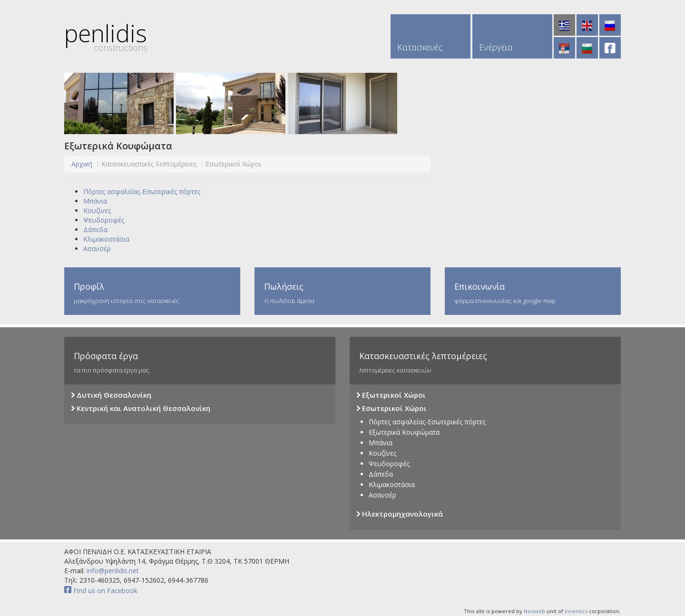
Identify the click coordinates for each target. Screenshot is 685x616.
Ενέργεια (496, 47)
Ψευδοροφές (104, 220)
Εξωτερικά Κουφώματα (404, 432)
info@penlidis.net (112, 571)
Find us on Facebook (101, 591)
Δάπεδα (95, 230)
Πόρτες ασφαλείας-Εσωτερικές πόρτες (142, 191)
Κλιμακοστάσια (106, 239)
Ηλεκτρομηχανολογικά (400, 514)
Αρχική (82, 164)
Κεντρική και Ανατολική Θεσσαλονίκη (141, 409)
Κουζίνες (97, 210)
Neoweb (534, 611)
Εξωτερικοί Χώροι (391, 395)
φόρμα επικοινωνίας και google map (533, 293)
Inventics (576, 611)
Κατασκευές (420, 47)
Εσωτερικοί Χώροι (392, 409)
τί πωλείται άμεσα (342, 293)
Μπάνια (95, 201)
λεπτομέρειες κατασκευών (485, 362)
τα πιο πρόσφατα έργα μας (200, 362)
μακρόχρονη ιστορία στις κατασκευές (152, 293)
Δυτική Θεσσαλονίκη (111, 395)
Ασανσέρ (97, 249)
